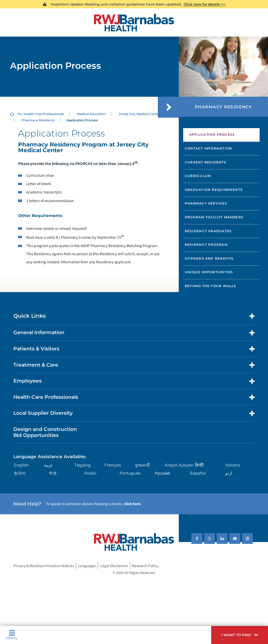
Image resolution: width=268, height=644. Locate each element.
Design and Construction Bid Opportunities (45, 432)
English (21, 465)
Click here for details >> (205, 4)
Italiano (233, 465)
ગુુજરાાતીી (142, 465)
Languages (87, 566)
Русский (162, 473)
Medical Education (91, 114)
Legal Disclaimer (114, 566)
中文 (53, 473)
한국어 (20, 473)
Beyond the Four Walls (211, 286)
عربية (48, 465)
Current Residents (205, 162)
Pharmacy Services (206, 203)
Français (113, 465)
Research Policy (145, 566)
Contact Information (208, 148)
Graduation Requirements (214, 190)
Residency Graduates (208, 231)
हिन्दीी (199, 465)
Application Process (212, 135)
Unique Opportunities (209, 272)
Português (130, 473)
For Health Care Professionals (41, 114)
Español (198, 473)
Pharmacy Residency (38, 120)
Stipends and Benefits (209, 258)
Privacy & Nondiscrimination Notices (44, 566)
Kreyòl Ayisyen (179, 465)
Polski (90, 473)
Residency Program (206, 245)
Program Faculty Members (214, 217)
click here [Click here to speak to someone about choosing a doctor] (132, 504)
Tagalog (83, 465)
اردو (229, 473)
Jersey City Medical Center (139, 114)
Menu (12, 635)
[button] (240, 635)
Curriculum (198, 176)
